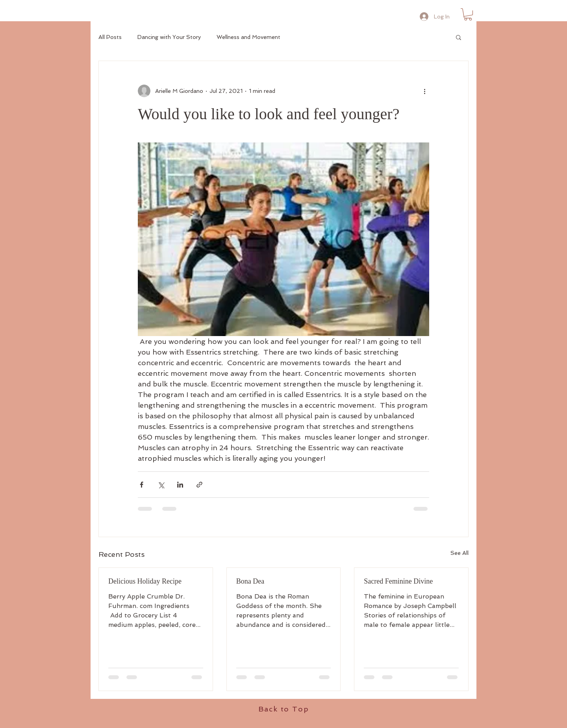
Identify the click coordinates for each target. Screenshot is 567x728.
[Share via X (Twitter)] (161, 485)
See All (460, 553)
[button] (468, 14)
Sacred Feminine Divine (398, 581)
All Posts (110, 37)
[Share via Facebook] (142, 485)
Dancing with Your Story (169, 37)
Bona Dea (250, 581)
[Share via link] (199, 485)
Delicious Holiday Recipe (145, 581)
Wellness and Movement (248, 37)
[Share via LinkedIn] (180, 485)
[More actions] (424, 91)
